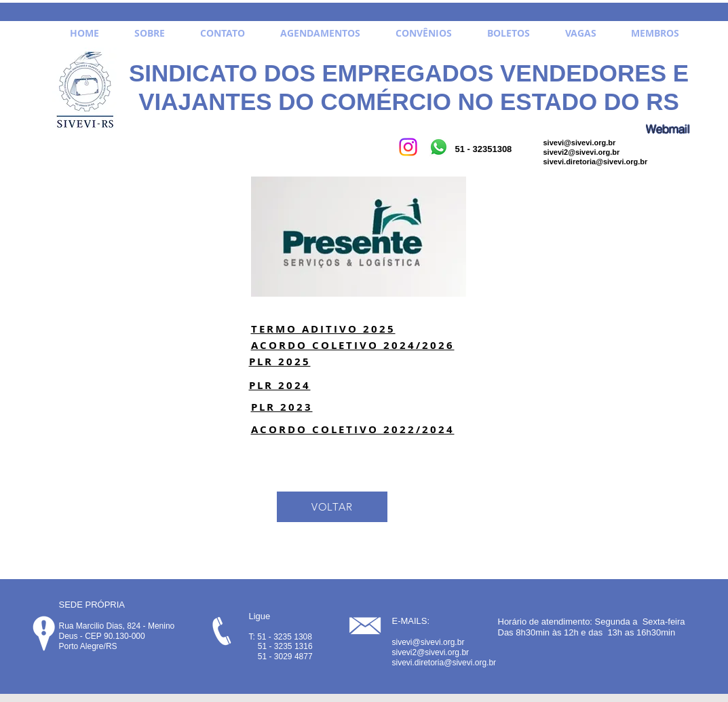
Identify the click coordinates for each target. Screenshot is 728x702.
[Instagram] (408, 147)
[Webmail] (668, 129)
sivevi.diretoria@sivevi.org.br (596, 162)
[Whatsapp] (439, 147)
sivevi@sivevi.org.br (580, 143)
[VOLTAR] (332, 507)
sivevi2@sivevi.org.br (582, 152)
